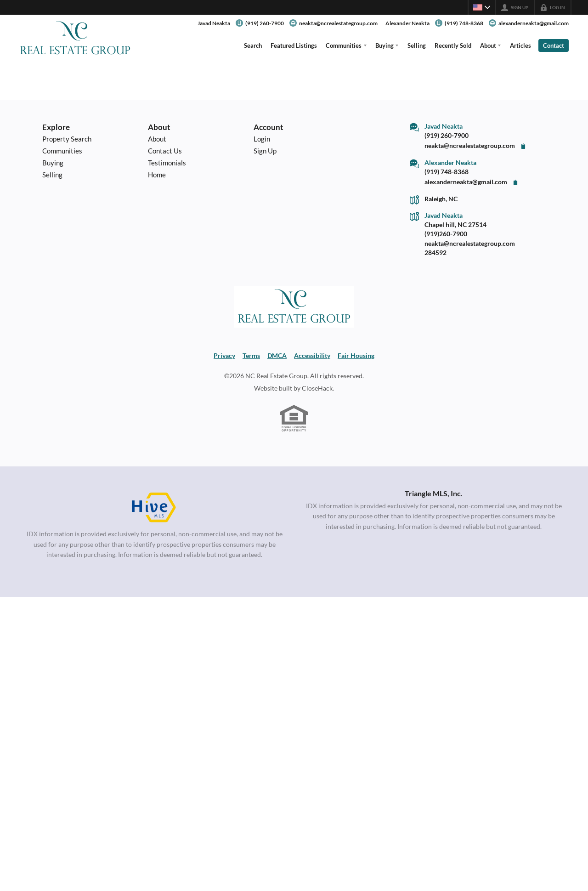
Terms (251, 356)
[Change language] (481, 7)
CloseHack (317, 388)
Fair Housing (356, 356)
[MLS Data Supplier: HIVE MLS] (154, 508)
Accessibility (312, 356)
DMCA (277, 356)
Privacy (224, 356)
